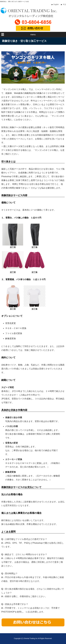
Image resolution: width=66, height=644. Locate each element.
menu (33, 35)
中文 (64, 4)
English (56, 4)
